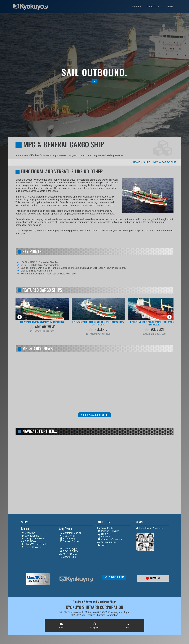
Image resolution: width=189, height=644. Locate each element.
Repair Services (31, 547)
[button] (95, 81)
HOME (137, 162)
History (103, 534)
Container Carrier (70, 533)
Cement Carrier (69, 541)
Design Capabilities (33, 539)
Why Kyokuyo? (31, 536)
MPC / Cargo (68, 554)
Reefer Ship (67, 539)
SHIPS (136, 7)
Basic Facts (105, 528)
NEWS (170, 7)
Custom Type (68, 549)
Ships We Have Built (34, 544)
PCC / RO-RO (68, 551)
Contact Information (110, 539)
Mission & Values (108, 531)
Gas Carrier (67, 536)
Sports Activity (107, 542)
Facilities (104, 537)
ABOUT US (153, 7)
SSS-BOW (29, 541)
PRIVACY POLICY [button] (114, 577)
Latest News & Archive (149, 528)
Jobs (102, 545)
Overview (28, 533)
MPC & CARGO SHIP (165, 162)
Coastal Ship (68, 557)
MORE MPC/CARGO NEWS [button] (94, 415)
